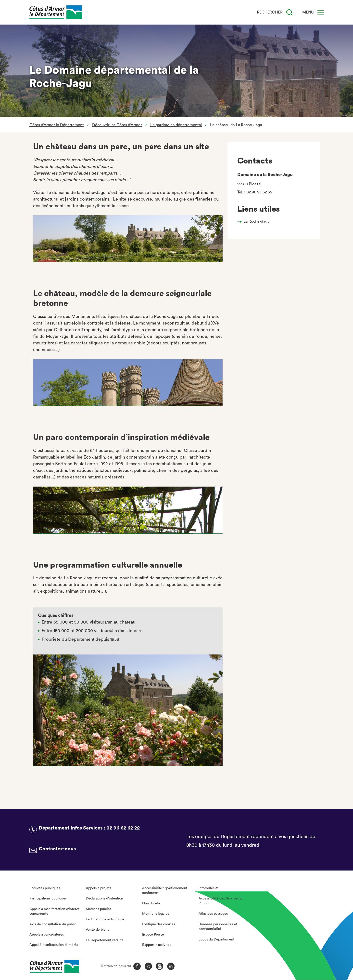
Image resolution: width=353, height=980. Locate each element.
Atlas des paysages (213, 914)
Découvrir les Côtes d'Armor (117, 125)
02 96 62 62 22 (123, 828)
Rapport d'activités (157, 945)
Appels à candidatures (47, 935)
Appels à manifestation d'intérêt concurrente (54, 912)
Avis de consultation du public (53, 924)
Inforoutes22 (208, 888)
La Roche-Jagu (257, 221)
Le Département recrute (105, 940)
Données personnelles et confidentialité (218, 927)
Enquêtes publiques (45, 888)
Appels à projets (98, 888)
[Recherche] (289, 12)
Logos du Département (216, 939)
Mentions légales (156, 914)
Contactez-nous (57, 849)
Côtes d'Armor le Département (57, 125)
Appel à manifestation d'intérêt (54, 945)
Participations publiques (48, 898)
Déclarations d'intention (104, 898)
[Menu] (321, 12)
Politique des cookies (159, 924)
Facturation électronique (105, 919)
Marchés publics (98, 909)
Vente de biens (97, 930)
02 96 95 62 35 (259, 192)
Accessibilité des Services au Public (221, 901)
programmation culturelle (187, 578)
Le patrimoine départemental (176, 125)
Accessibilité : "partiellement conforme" (165, 891)
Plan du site (151, 903)
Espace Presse (153, 935)
